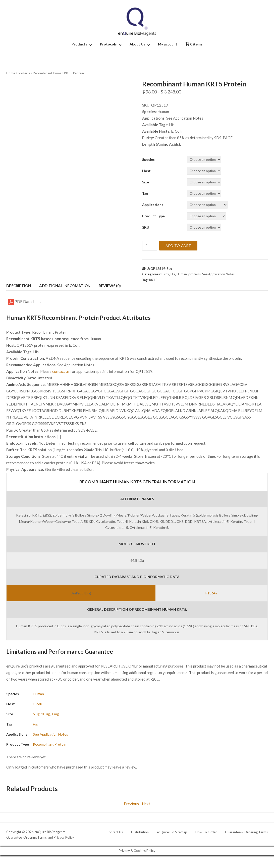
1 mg (55, 714)
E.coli (165, 274)
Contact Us (115, 832)
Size (146, 182)
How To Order (206, 832)
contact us (61, 371)
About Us (137, 44)
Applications (153, 205)
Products (79, 44)
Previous (131, 804)
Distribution (140, 832)
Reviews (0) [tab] (110, 286)
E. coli (37, 704)
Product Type (153, 216)
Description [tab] (19, 286)
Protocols (108, 44)
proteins (24, 73)
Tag (145, 193)
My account (168, 44)
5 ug (36, 714)
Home (11, 73)
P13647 (211, 593)
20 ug (46, 714)
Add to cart (178, 246)
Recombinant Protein (50, 744)
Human (182, 274)
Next (146, 804)
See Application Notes (218, 274)
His (173, 274)
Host (146, 171)
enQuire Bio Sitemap (172, 832)
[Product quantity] (150, 246)
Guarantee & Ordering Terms (246, 832)
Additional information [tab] (65, 286)
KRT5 (153, 280)
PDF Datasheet (24, 302)
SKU (146, 227)
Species (148, 159)
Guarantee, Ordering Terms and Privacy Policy (40, 837)
